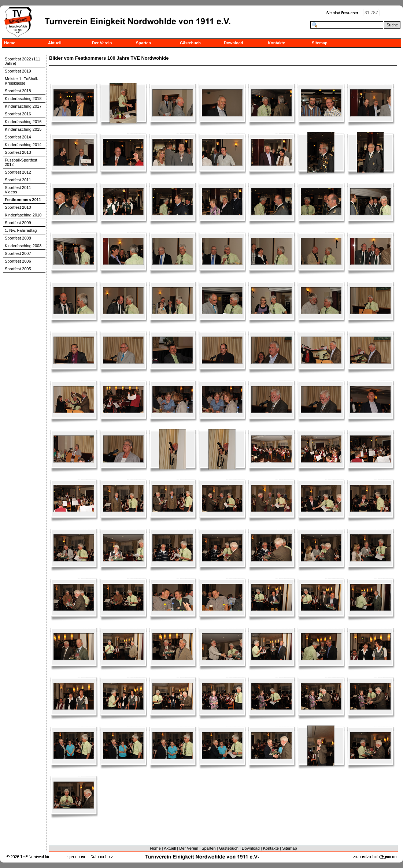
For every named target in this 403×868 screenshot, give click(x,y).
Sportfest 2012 (18, 172)
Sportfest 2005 (18, 269)
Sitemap (320, 43)
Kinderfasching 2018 (23, 99)
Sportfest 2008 (18, 238)
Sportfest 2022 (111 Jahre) (23, 61)
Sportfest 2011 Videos (18, 190)
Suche (392, 25)
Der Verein (102, 43)
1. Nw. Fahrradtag (21, 230)
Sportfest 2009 (18, 223)
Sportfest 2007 (18, 253)
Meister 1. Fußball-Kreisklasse (22, 81)
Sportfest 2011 (18, 180)
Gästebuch (190, 43)
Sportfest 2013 (18, 152)
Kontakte (276, 43)
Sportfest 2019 (18, 71)
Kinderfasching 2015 (23, 129)
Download (234, 43)
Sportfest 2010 (18, 207)
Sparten (143, 43)
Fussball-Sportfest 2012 (21, 162)
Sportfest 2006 (18, 261)
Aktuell (55, 43)
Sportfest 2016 (18, 114)
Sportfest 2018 (18, 91)
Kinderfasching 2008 (23, 246)
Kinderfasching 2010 (23, 215)
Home (10, 43)
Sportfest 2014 (18, 137)
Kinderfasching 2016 (23, 122)
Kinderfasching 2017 (23, 106)
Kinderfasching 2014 (23, 145)
